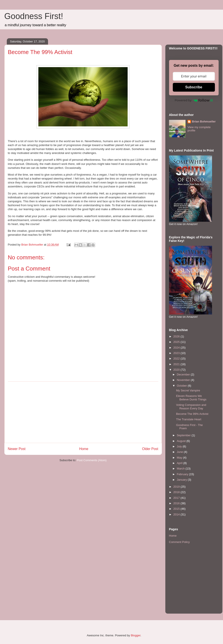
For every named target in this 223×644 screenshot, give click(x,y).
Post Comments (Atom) (92, 460)
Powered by (194, 100)
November (184, 380)
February (183, 474)
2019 (177, 487)
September (184, 435)
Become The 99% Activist (192, 414)
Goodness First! (34, 16)
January (182, 480)
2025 (177, 342)
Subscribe (194, 87)
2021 (177, 364)
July (180, 446)
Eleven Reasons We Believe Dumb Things (191, 398)
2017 (177, 498)
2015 (177, 509)
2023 (177, 353)
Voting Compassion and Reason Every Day (191, 407)
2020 (177, 370)
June (180, 452)
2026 (177, 336)
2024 (177, 348)
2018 (177, 492)
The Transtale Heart (189, 419)
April (180, 463)
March (181, 469)
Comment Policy (179, 542)
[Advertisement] (83, 412)
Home (84, 449)
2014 (177, 514)
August (182, 441)
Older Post (150, 449)
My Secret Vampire (188, 390)
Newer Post (17, 449)
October (182, 386)
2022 (177, 359)
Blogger (136, 635)
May (180, 458)
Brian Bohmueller (204, 121)
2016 (177, 503)
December (184, 374)
